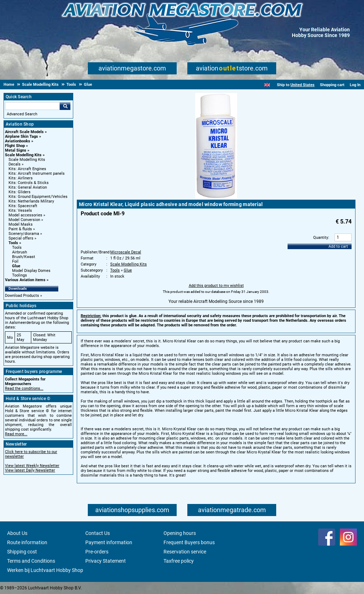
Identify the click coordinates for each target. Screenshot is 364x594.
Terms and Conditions (31, 561)
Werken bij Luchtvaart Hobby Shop (45, 570)
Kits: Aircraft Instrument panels (37, 174)
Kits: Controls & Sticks (29, 183)
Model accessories (25, 215)
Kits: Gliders (20, 192)
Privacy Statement (106, 561)
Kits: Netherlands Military (31, 201)
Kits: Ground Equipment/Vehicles (38, 197)
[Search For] (32, 106)
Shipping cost (22, 552)
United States (303, 85)
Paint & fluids (20, 229)
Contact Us (98, 533)
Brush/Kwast (24, 257)
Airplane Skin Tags (22, 136)
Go (65, 106)
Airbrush (20, 252)
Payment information (109, 542)
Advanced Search (22, 114)
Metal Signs (16, 150)
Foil (15, 261)
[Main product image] (216, 197)
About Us (17, 533)
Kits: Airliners (21, 178)
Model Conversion (24, 220)
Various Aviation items (25, 280)
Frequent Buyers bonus (189, 542)
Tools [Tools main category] (17, 248)
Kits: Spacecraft (23, 206)
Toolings (20, 275)
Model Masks (21, 224)
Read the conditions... (24, 388)
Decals (15, 164)
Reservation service (185, 552)
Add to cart (338, 246)
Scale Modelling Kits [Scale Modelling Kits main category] (27, 160)
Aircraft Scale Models (24, 132)
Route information (27, 542)
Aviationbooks (18, 141)
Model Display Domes (31, 271)
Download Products (22, 296)
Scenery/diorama (24, 234)
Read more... (16, 434)
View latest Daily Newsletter (30, 470)
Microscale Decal (126, 252)
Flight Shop (15, 146)
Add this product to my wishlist (216, 286)
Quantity (321, 238)
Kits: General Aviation (28, 187)
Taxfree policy (179, 561)
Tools (13, 243)
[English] (267, 85)
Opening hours (180, 533)
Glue (16, 266)
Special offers (21, 238)
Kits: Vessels (20, 211)
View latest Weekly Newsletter (32, 466)
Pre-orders (97, 552)
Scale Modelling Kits (23, 155)
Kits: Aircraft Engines (27, 169)
